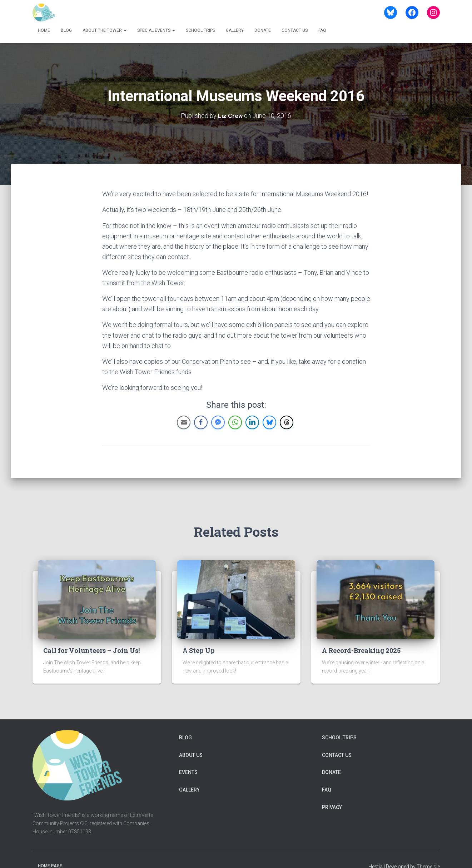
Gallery (235, 30)
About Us (191, 755)
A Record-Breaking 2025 (361, 650)
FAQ (322, 30)
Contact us (295, 30)
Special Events (156, 30)
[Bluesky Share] (269, 422)
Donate (263, 30)
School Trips (200, 30)
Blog (66, 30)
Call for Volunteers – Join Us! (91, 650)
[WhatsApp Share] (235, 422)
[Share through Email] (184, 422)
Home (44, 30)
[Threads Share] (287, 422)
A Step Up (199, 650)
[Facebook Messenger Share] (218, 422)
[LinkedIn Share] (252, 422)
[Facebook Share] (201, 422)
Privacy (332, 807)
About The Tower (105, 30)
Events (188, 772)
